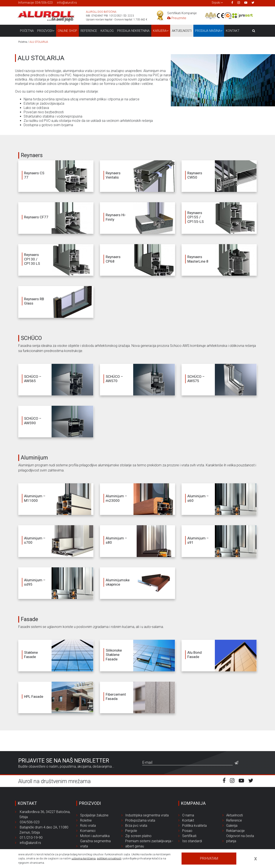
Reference (89, 31)
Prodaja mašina (209, 31)
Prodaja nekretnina (133, 31)
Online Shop (67, 31)
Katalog (107, 31)
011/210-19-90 (30, 838)
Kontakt (233, 31)
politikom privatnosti (109, 858)
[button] (217, 3)
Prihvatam (209, 858)
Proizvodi (46, 31)
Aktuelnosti (182, 31)
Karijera (161, 31)
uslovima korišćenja (84, 858)
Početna (27, 31)
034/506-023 (44, 3)
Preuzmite (177, 18)
